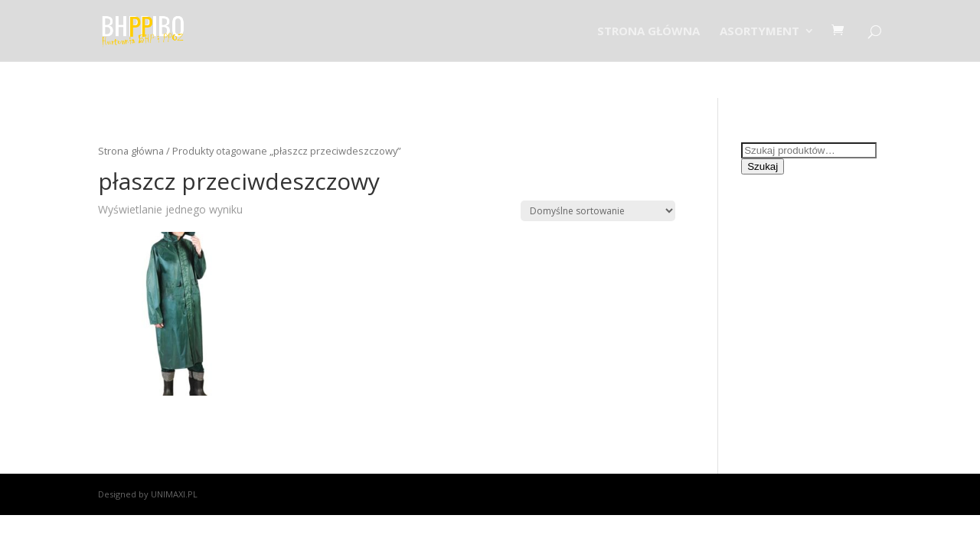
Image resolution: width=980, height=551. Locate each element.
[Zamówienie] (598, 211)
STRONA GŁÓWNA (648, 32)
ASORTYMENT (759, 32)
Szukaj (763, 166)
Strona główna (131, 151)
